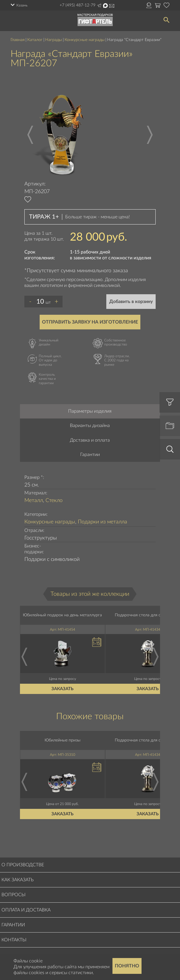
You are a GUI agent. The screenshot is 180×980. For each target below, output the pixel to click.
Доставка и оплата (90, 440)
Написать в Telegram (99, 6)
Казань (22, 5)
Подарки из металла (102, 522)
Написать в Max (105, 6)
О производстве (23, 865)
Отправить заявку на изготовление (90, 322)
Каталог (35, 40)
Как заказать (18, 880)
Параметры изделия (90, 411)
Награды (54, 40)
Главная (18, 40)
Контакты (14, 940)
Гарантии (90, 455)
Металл (34, 501)
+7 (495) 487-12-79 (78, 5)
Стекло (54, 501)
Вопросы (14, 895)
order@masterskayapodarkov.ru (112, 6)
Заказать (62, 689)
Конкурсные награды (85, 40)
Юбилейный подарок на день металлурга (62, 615)
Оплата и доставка (26, 910)
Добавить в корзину (131, 302)
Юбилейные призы (63, 740)
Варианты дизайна (90, 426)
